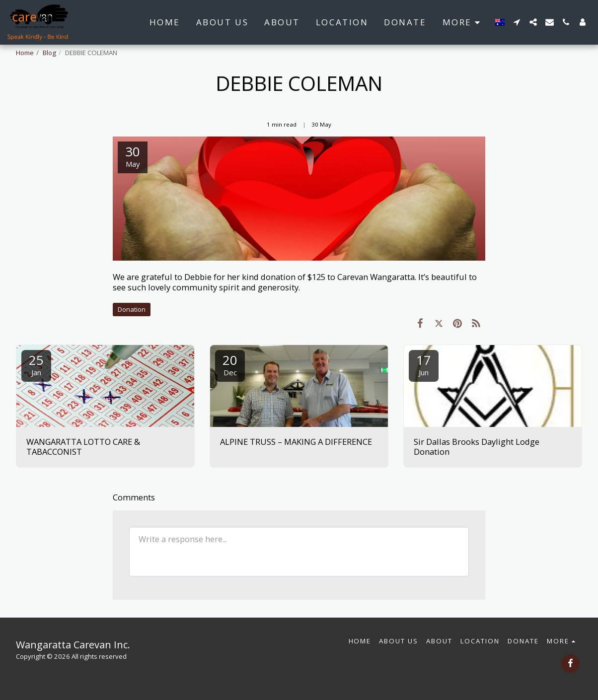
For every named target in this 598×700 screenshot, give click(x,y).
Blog (49, 53)
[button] (517, 22)
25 (36, 364)
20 (230, 364)
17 (424, 364)
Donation (132, 309)
